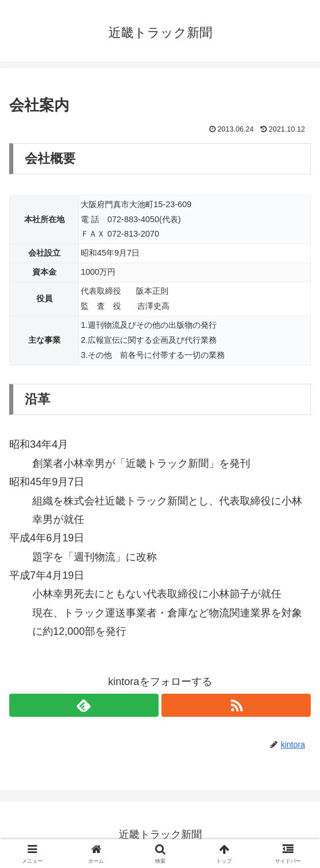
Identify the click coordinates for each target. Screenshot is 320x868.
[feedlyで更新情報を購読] (84, 705)
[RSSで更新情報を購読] (236, 705)
